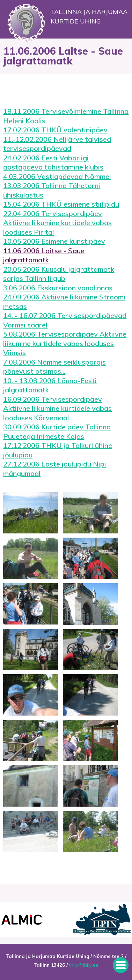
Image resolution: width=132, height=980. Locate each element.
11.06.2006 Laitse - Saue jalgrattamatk (44, 255)
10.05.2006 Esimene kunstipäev (54, 241)
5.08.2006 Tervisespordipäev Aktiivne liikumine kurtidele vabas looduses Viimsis (65, 343)
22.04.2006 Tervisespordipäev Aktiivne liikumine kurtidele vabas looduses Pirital (57, 223)
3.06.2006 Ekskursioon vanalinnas (58, 288)
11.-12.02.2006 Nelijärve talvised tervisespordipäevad (57, 144)
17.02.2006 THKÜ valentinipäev (55, 130)
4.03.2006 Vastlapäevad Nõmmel (57, 176)
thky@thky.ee (84, 965)
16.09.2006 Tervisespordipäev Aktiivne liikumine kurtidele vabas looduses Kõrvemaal (57, 408)
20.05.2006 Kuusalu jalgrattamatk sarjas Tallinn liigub (59, 274)
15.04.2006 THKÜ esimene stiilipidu (61, 204)
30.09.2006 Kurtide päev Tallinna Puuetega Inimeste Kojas (57, 432)
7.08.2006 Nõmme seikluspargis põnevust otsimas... (54, 367)
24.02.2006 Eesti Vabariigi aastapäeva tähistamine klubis (53, 163)
